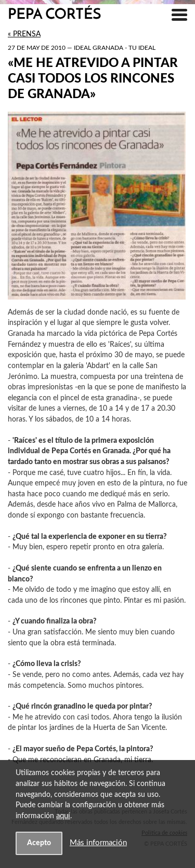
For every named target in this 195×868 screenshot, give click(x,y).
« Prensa (24, 34)
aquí (63, 816)
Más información (98, 843)
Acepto (39, 843)
